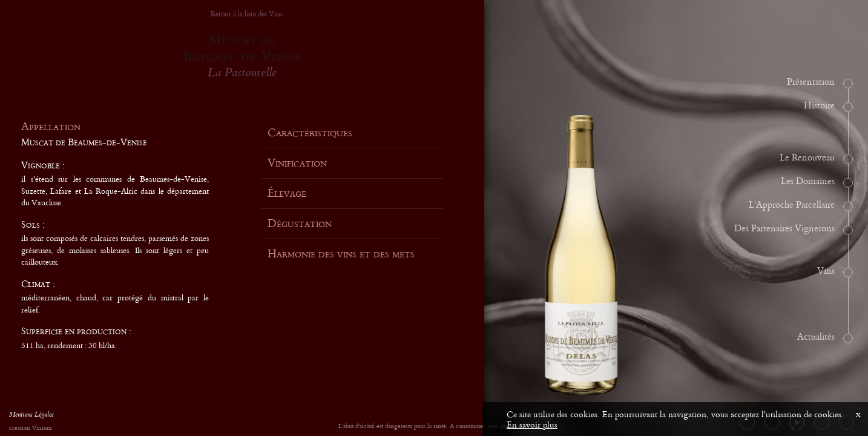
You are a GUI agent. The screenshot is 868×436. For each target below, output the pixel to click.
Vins (826, 271)
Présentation (811, 82)
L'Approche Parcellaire (792, 205)
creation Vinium (30, 428)
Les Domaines (808, 182)
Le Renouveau (807, 158)
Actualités (816, 337)
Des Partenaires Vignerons (784, 229)
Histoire (819, 106)
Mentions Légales (31, 416)
